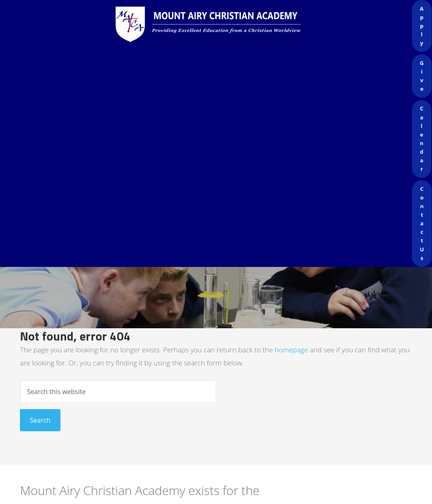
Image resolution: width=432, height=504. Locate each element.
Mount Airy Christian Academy (218, 25)
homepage (292, 350)
